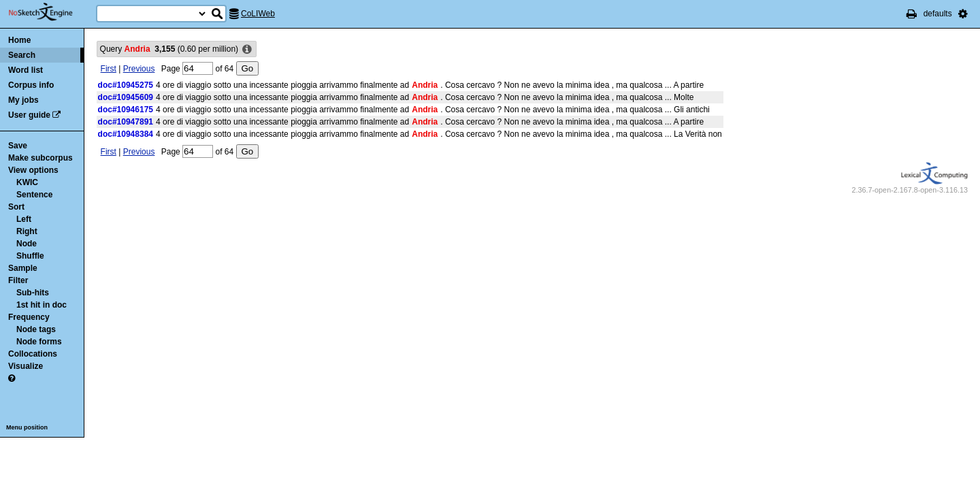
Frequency (29, 317)
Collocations (33, 354)
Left (24, 219)
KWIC (27, 182)
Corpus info (31, 85)
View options (33, 170)
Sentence (34, 195)
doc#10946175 (126, 110)
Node (27, 244)
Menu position (27, 427)
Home (19, 40)
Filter (18, 280)
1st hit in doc (42, 305)
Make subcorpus (40, 158)
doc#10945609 (126, 97)
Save (18, 146)
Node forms (39, 342)
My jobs (23, 100)
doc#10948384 (126, 134)
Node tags (36, 329)
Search (22, 55)
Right (27, 231)
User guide (29, 115)
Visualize (26, 366)
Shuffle (30, 256)
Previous (139, 69)
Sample (23, 268)
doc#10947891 (126, 122)
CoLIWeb (258, 14)
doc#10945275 (126, 85)
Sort (16, 207)
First (109, 69)
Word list (26, 70)
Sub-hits (33, 293)
